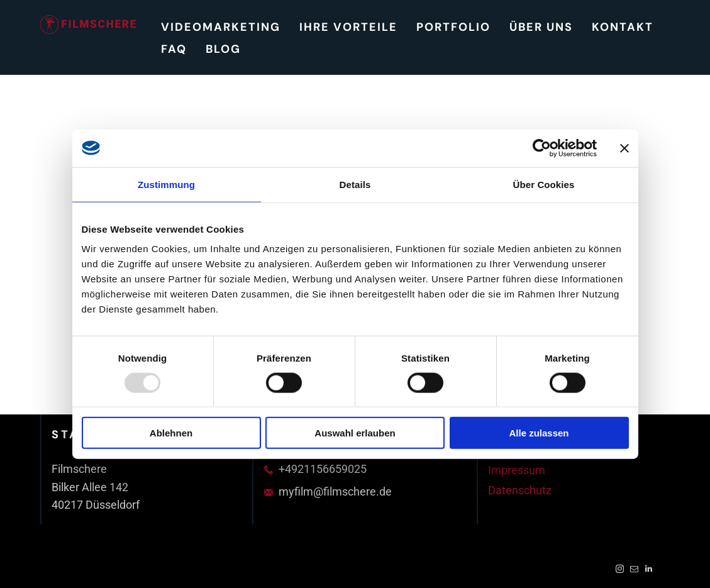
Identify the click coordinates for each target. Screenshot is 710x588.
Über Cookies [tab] (544, 184)
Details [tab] (355, 184)
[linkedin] (649, 570)
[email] (634, 570)
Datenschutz (520, 490)
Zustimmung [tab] (166, 184)
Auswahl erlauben (355, 433)
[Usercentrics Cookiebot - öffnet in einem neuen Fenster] (542, 148)
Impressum (517, 470)
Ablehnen (171, 433)
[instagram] (620, 570)
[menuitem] (221, 27)
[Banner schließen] (624, 148)
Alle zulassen (539, 433)
